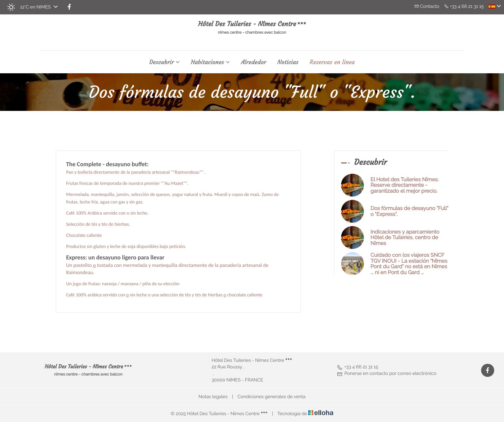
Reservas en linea (332, 62)
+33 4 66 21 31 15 (357, 367)
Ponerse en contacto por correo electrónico (387, 374)
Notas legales (213, 397)
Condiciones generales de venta (272, 397)
